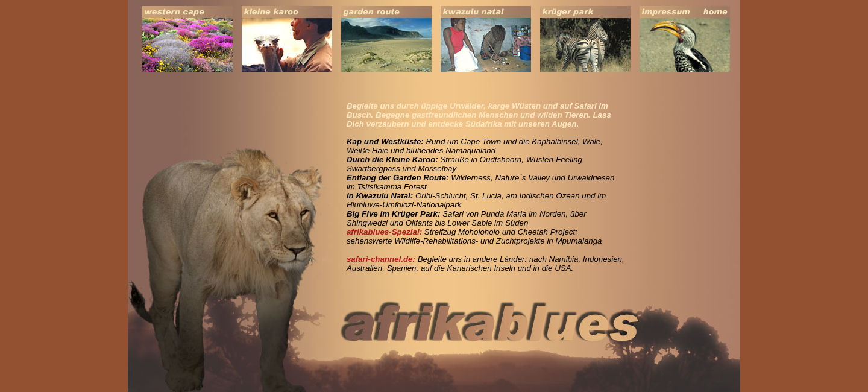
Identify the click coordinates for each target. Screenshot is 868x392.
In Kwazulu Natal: (380, 196)
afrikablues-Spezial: (384, 232)
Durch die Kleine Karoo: (392, 160)
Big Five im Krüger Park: (394, 214)
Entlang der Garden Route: (398, 178)
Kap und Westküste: (385, 141)
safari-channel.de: (381, 259)
